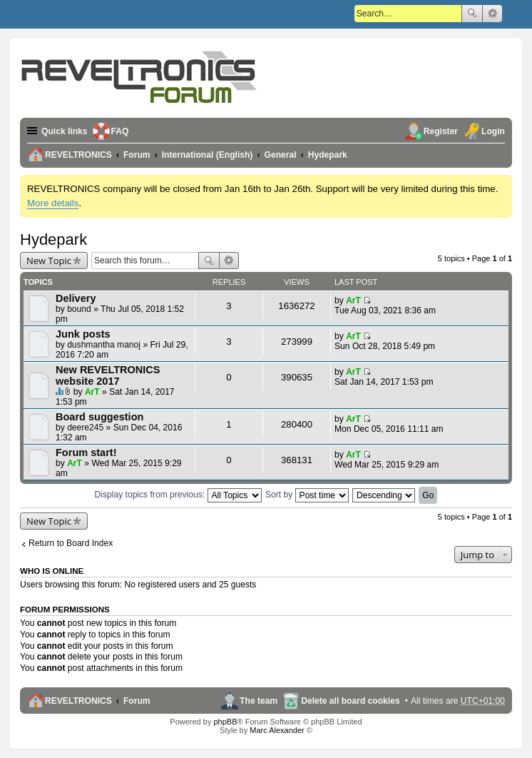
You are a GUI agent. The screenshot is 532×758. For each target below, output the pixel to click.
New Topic (49, 261)
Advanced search (492, 14)
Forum (137, 701)
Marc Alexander (277, 730)
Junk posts (83, 334)
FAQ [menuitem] (120, 131)
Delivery (76, 298)
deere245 (85, 428)
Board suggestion (99, 417)
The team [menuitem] (259, 701)
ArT (353, 300)
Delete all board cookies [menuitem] (350, 701)
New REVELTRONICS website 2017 (108, 375)
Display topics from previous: (178, 495)
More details (53, 203)
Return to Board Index (71, 543)
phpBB (225, 722)
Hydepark (53, 239)
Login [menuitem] (493, 131)
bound (79, 309)
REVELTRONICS (78, 701)
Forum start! (86, 453)
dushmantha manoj (104, 345)
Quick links (65, 131)
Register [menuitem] (441, 131)
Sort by (307, 495)
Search (472, 14)
